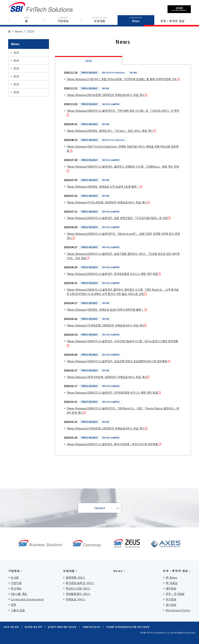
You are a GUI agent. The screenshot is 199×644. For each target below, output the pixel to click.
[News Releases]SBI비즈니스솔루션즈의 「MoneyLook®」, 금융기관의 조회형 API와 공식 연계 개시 (123, 236)
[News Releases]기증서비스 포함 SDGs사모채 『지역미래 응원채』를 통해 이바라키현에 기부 (123, 79)
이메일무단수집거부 (91, 627)
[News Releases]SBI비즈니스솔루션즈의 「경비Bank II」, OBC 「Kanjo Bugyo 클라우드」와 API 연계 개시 (123, 410)
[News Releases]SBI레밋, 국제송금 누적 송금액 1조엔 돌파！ (104, 187)
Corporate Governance (27, 599)
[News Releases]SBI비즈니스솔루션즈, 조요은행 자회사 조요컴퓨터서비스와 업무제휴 (118, 361)
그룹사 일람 (18, 610)
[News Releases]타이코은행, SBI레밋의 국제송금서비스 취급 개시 (107, 95)
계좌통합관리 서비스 (78, 594)
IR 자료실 (172, 583)
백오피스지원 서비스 (78, 588)
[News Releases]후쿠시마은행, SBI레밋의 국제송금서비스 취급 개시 (108, 377)
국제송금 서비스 (75, 599)
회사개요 (16, 588)
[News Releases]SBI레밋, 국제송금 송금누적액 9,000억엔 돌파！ (107, 310)
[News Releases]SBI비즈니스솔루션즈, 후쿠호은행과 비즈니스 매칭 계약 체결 (114, 274)
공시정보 (171, 605)
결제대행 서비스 (75, 577)
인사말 (15, 577)
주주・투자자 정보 (177, 571)
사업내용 (70, 571)
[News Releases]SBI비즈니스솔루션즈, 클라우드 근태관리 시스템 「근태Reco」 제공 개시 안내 (123, 169)
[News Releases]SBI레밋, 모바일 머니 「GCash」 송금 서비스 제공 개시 (111, 131)
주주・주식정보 (175, 594)
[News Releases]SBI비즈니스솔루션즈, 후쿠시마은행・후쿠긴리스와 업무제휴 (114, 444)
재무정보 (171, 588)
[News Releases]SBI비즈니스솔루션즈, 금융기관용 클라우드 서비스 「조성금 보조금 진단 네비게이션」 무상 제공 (123, 256)
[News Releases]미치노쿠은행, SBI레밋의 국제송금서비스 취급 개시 (108, 202)
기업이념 (16, 583)
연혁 (13, 605)
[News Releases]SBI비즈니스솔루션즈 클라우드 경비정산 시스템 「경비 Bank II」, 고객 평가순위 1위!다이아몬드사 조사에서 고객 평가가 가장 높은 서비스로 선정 (123, 292)
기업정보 (15, 571)
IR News (172, 577)
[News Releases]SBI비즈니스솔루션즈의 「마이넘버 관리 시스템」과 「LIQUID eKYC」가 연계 (123, 113)
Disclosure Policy (178, 610)
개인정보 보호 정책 (33, 627)
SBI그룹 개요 (19, 594)
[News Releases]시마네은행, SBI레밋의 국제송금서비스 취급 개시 (107, 428)
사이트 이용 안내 (11, 627)
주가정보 (171, 599)
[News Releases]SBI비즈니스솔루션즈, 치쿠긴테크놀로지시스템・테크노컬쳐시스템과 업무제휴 (122, 343)
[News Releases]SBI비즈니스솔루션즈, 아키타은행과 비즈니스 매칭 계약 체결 (114, 392)
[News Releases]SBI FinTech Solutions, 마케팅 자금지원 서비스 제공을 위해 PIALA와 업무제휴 (123, 149)
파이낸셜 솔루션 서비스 (80, 583)
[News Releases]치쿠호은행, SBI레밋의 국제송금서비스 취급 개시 (107, 325)
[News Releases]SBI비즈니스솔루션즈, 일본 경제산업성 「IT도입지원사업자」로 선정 (119, 218)
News (19, 31)
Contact (100, 508)
